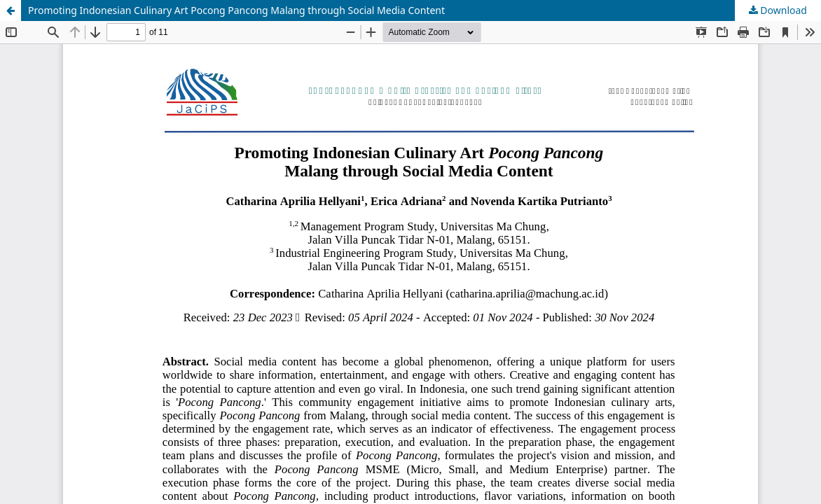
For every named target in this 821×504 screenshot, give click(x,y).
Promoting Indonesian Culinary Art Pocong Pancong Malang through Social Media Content (236, 10)
